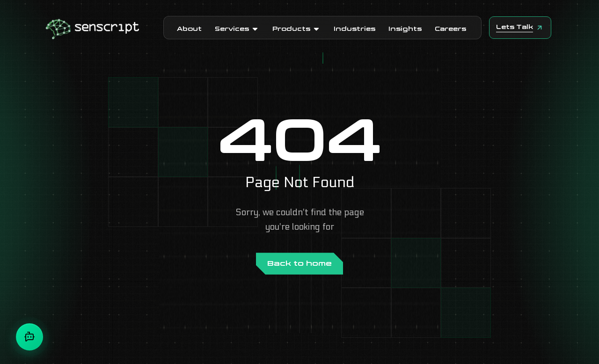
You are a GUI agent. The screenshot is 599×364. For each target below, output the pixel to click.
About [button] (189, 29)
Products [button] (296, 29)
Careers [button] (450, 29)
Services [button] (237, 29)
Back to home (299, 263)
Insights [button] (405, 29)
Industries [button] (354, 29)
